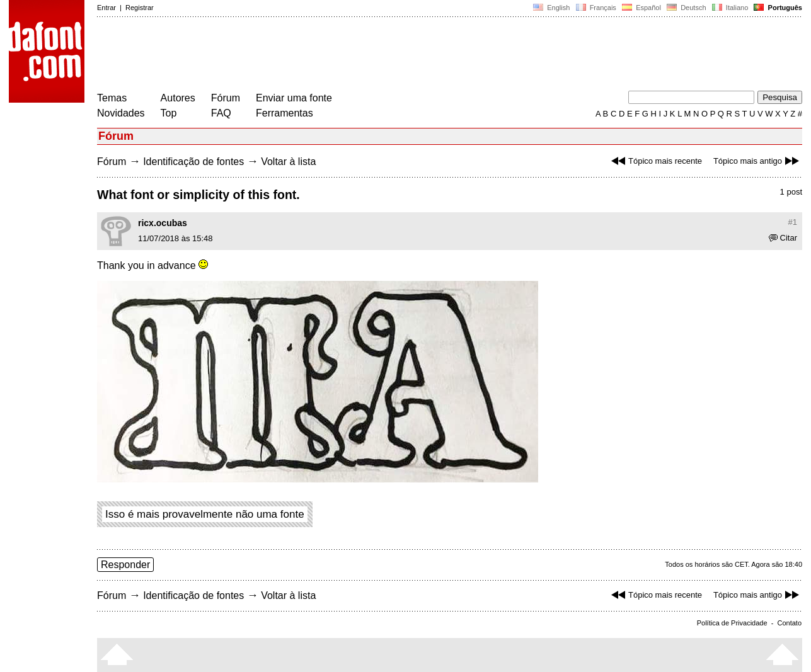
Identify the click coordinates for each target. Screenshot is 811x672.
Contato (789, 623)
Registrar (140, 8)
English (551, 8)
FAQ (221, 113)
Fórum (226, 98)
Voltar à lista (288, 162)
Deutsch (687, 8)
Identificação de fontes (193, 162)
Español (641, 8)
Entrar (106, 8)
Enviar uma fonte (294, 98)
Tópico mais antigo (758, 161)
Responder (125, 565)
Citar (783, 238)
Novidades (121, 113)
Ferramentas (285, 113)
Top (169, 113)
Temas (112, 98)
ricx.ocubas (163, 223)
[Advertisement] (326, 55)
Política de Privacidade (732, 623)
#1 (793, 222)
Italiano (730, 8)
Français (595, 8)
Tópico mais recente (655, 161)
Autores (178, 98)
